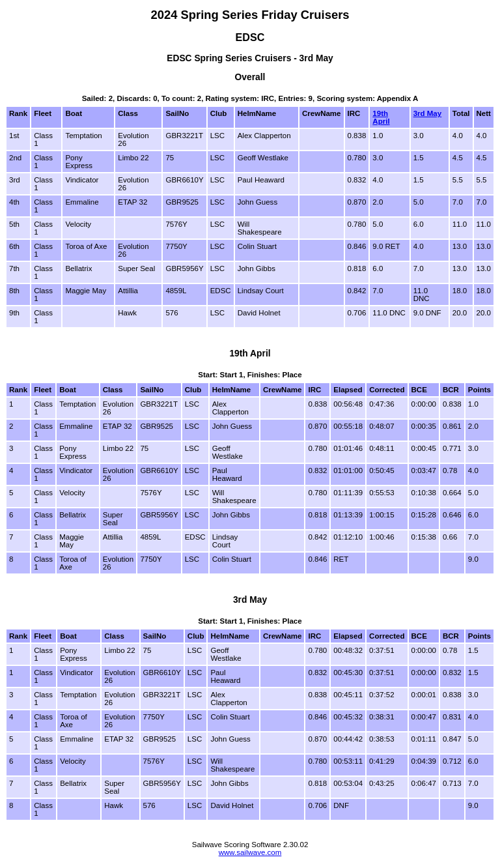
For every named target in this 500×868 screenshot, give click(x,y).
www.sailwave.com (250, 852)
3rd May (428, 113)
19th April (381, 117)
